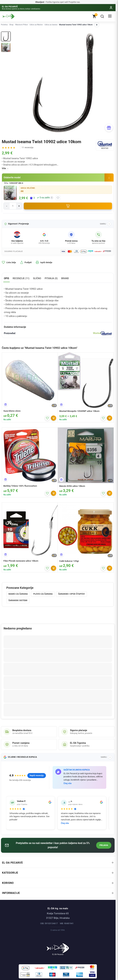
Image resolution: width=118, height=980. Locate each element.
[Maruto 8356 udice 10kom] (86, 455)
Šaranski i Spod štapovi (71, 594)
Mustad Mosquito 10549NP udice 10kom (79, 411)
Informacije (58, 893)
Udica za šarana (51, 25)
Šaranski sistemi (18, 600)
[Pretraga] (102, 16)
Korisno (58, 883)
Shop (11, 25)
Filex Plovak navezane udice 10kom (21, 561)
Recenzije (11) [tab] (21, 278)
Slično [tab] (37, 278)
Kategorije (58, 873)
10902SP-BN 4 (16, 183)
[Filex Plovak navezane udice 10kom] (30, 530)
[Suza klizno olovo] (30, 380)
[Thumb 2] (6, 47)
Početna (4, 25)
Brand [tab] (65, 278)
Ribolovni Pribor (22, 25)
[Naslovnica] (58, 948)
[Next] (110, 83)
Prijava (104, 845)
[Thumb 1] (6, 36)
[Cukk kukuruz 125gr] (86, 530)
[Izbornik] (110, 16)
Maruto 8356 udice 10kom (72, 486)
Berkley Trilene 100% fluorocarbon (20, 486)
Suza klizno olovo (12, 411)
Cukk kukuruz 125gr (69, 561)
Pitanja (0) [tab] (51, 278)
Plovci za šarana (43, 594)
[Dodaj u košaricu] (68, 206)
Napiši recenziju (37, 775)
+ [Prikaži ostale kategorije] (97, 25)
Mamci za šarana (18, 594)
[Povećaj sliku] (10, 193)
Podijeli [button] (26, 262)
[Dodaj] (54, 418)
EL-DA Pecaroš (58, 863)
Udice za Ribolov (36, 25)
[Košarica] (94, 16)
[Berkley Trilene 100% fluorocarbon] (30, 455)
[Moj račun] (111, 8)
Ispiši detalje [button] (44, 262)
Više (4, 168)
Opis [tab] (7, 278)
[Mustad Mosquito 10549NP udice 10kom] (86, 380)
